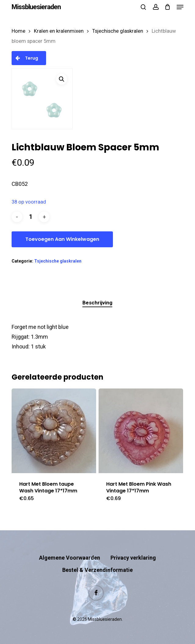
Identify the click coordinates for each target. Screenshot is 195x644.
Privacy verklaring (133, 558)
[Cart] (168, 7)
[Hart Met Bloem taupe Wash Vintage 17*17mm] (54, 431)
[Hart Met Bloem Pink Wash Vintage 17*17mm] (141, 431)
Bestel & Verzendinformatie (97, 570)
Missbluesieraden (36, 7)
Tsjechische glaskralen (118, 31)
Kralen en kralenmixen (59, 31)
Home (18, 31)
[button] (180, 7)
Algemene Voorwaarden (70, 558)
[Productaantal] (31, 217)
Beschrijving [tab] (97, 303)
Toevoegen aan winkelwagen (62, 239)
